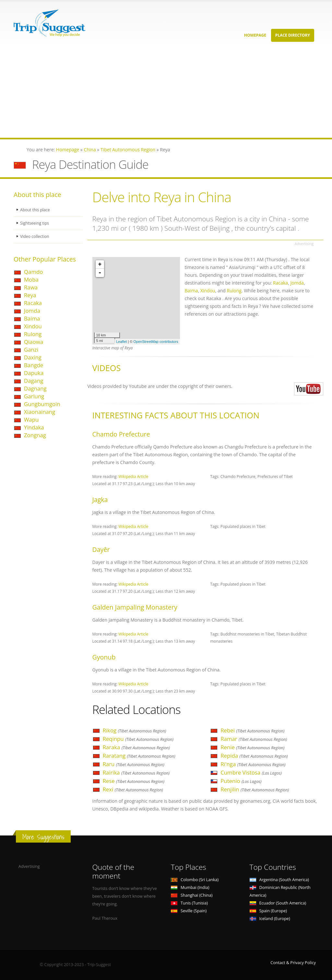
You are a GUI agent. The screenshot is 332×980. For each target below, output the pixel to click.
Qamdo (33, 272)
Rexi (133, 789)
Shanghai (192, 895)
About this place (35, 210)
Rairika (136, 772)
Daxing (33, 357)
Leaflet (121, 342)
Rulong (33, 334)
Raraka (136, 747)
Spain (268, 911)
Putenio (241, 781)
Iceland (270, 919)
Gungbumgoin (42, 404)
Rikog (135, 730)
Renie (252, 747)
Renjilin (255, 789)
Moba (31, 280)
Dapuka (34, 373)
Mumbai (190, 887)
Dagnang (35, 388)
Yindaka (34, 427)
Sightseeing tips (35, 223)
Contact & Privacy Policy (293, 963)
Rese (134, 781)
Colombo (195, 880)
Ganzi (31, 350)
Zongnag (35, 435)
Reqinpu (138, 739)
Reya (30, 295)
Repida (254, 756)
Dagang (34, 381)
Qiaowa (34, 342)
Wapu (31, 420)
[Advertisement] (166, 92)
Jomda (32, 311)
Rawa (31, 287)
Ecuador (278, 903)
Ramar (254, 739)
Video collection (35, 236)
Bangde (34, 365)
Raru (134, 764)
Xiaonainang (40, 412)
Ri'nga (253, 764)
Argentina (279, 880)
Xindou (33, 326)
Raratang (139, 756)
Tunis (189, 903)
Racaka (33, 303)
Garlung (34, 396)
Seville (189, 911)
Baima (32, 318)
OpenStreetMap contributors (156, 342)
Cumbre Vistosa (251, 772)
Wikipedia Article (133, 476)
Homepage (255, 35)
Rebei (252, 730)
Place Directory (293, 35)
